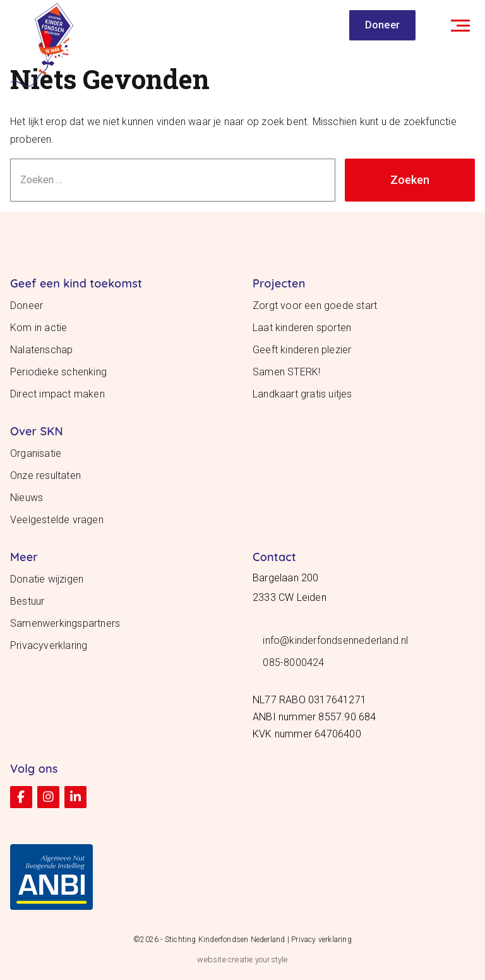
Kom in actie (39, 328)
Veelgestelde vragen (57, 520)
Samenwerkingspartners (65, 623)
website (211, 959)
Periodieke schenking (58, 372)
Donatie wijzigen (47, 579)
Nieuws (27, 498)
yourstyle (272, 959)
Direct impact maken (57, 394)
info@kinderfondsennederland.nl (335, 640)
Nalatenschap (41, 350)
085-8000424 (293, 662)
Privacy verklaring (321, 940)
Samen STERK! (286, 372)
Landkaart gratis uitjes (302, 394)
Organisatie (36, 453)
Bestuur (27, 601)
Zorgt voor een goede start (315, 305)
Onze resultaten (45, 475)
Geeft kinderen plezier (302, 350)
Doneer (382, 25)
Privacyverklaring (49, 645)
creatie (240, 959)
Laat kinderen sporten (302, 328)
